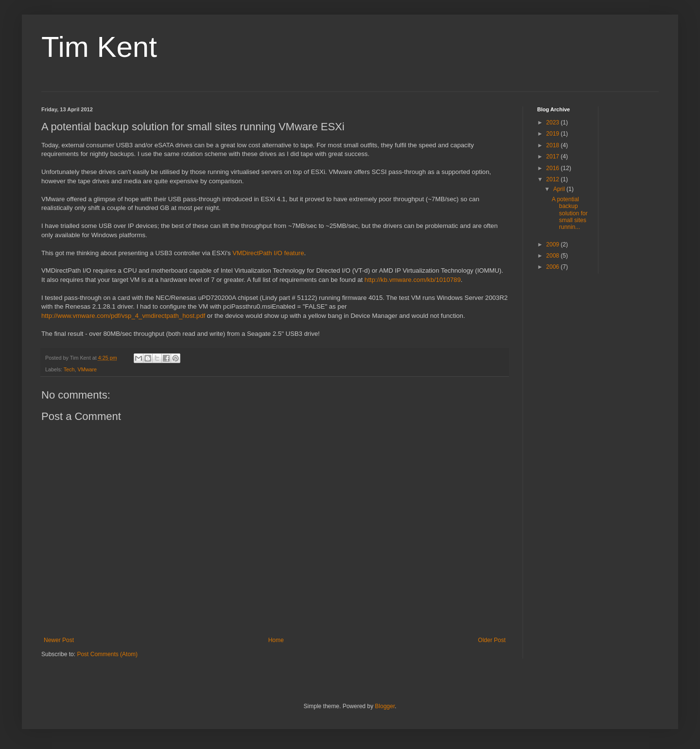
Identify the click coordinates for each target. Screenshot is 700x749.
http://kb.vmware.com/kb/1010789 (413, 280)
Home (276, 640)
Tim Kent (99, 47)
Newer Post (59, 640)
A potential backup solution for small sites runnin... (570, 213)
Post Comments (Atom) (107, 654)
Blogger (385, 706)
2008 (554, 256)
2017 (554, 157)
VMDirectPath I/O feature (268, 253)
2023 (554, 122)
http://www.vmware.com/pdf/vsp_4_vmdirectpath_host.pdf (123, 316)
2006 (554, 267)
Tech (69, 369)
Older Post (492, 640)
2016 (554, 168)
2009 (554, 244)
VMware (87, 369)
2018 (554, 145)
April (560, 189)
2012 (554, 179)
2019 (554, 134)
